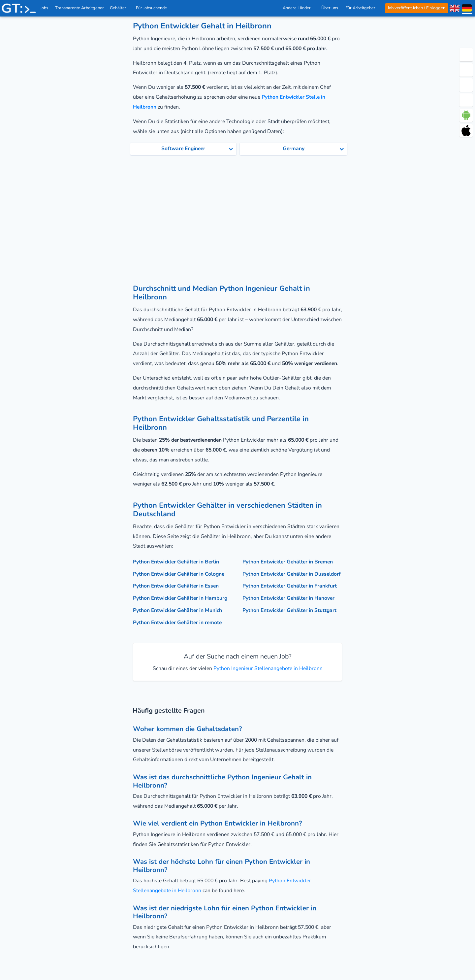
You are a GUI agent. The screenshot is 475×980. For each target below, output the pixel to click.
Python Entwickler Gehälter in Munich (177, 610)
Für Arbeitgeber (362, 8)
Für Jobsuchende (153, 8)
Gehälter (120, 8)
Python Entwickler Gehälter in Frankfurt (290, 586)
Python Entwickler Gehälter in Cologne (179, 574)
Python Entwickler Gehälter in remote (177, 623)
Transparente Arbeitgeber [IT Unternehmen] (80, 8)
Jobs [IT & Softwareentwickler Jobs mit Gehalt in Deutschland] (44, 8)
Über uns (330, 8)
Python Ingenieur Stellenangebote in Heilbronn (267, 668)
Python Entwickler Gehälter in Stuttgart (289, 610)
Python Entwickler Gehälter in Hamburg (180, 598)
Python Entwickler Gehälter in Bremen (288, 562)
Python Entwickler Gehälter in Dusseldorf (292, 574)
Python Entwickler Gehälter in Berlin (176, 562)
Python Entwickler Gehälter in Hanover (288, 598)
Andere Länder (298, 8)
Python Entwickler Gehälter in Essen (176, 586)
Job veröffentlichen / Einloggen (416, 8)
